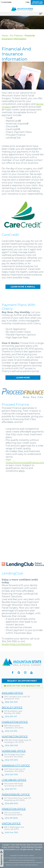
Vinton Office (11, 828)
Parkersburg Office (16, 799)
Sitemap (38, 849)
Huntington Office (15, 741)
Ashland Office (12, 698)
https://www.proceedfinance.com (25, 462)
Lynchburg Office (14, 785)
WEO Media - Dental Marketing (22, 847)
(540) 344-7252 (11, 837)
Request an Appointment (22, 681)
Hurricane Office (14, 756)
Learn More (23, 378)
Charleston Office (15, 727)
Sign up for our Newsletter (22, 686)
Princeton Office (14, 814)
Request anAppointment (37, 3)
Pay (27, 2)
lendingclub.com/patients (17, 644)
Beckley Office (12, 712)
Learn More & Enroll (23, 287)
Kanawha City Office (16, 770)
